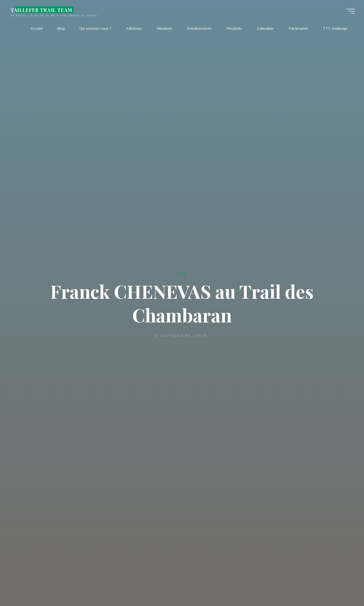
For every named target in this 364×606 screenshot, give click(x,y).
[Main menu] (351, 11)
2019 (181, 274)
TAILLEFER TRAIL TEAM (41, 10)
